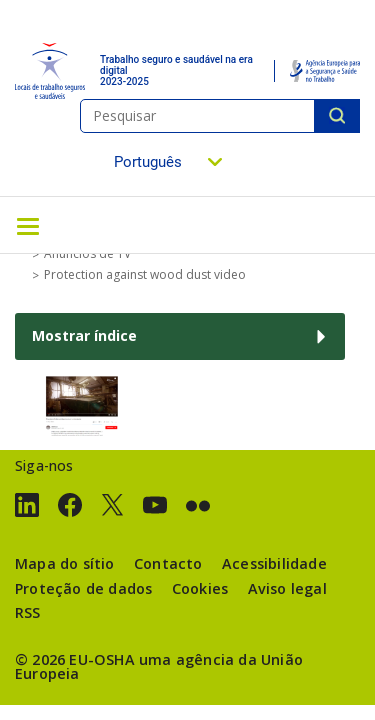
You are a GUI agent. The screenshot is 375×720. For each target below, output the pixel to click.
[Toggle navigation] (28, 225)
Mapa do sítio (65, 563)
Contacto (168, 563)
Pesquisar (337, 116)
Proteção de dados (83, 588)
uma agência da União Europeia (159, 666)
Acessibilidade (274, 563)
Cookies (200, 588)
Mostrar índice (84, 335)
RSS (28, 612)
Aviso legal (287, 588)
